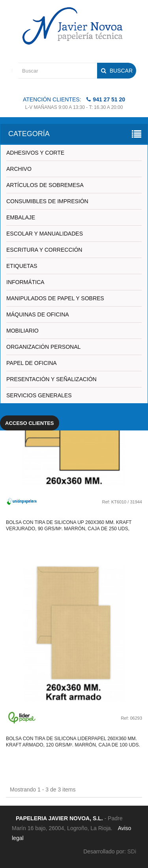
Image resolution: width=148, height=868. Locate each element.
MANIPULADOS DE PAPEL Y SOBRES (55, 298)
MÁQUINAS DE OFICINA (38, 314)
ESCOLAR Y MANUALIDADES (45, 234)
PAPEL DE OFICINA (32, 363)
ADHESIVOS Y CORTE (35, 153)
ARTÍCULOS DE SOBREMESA (45, 185)
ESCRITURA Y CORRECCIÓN (44, 250)
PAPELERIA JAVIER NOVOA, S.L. (59, 818)
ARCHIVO (19, 169)
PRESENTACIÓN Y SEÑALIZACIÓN (52, 379)
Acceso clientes (30, 423)
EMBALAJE (21, 217)
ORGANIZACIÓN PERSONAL (43, 347)
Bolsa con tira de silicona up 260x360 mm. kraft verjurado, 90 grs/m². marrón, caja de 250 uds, (69, 526)
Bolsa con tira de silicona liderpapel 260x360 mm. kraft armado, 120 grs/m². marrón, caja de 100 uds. (73, 742)
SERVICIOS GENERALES (39, 395)
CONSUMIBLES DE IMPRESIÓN (47, 201)
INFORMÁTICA (25, 282)
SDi (132, 851)
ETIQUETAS (22, 266)
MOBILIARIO (22, 331)
